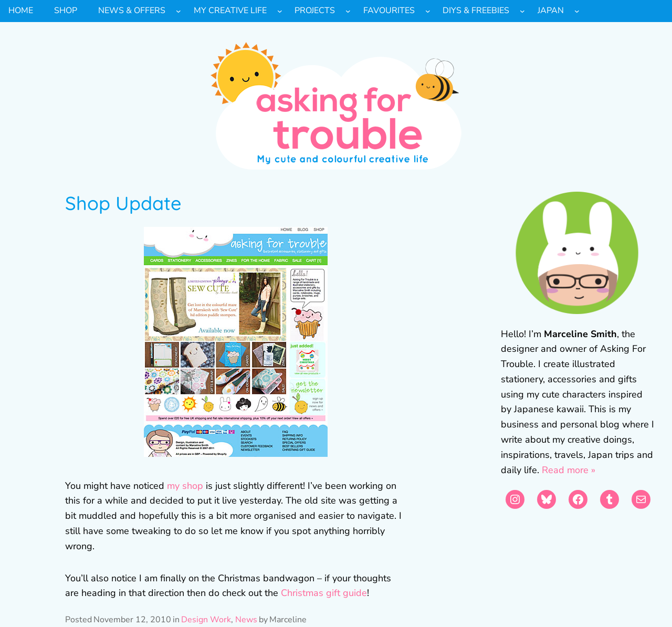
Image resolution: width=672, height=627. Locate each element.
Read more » (569, 470)
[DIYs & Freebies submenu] (522, 11)
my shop (185, 486)
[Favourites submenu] (428, 11)
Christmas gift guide (324, 593)
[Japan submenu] (577, 11)
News (246, 620)
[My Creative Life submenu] (280, 11)
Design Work (206, 620)
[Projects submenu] (348, 11)
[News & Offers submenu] (178, 11)
